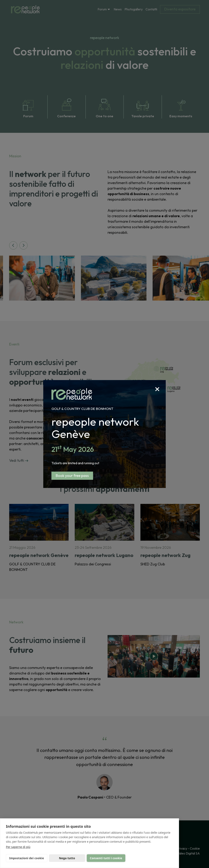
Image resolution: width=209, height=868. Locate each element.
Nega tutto (67, 858)
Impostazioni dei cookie (27, 858)
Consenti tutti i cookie (106, 858)
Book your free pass (72, 476)
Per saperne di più (18, 847)
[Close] (161, 385)
